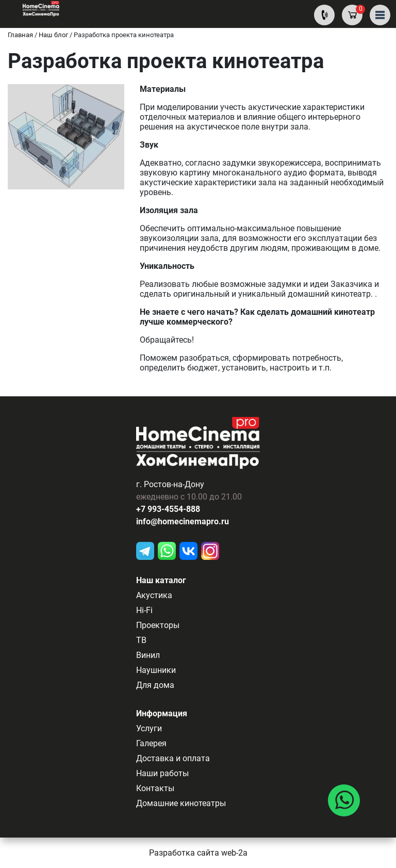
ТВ (141, 640)
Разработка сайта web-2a (198, 853)
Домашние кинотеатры (181, 803)
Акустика (154, 595)
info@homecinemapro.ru (183, 521)
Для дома (155, 685)
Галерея (151, 743)
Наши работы (162, 773)
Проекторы (158, 625)
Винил (148, 655)
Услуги (149, 728)
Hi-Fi (144, 610)
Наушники (156, 670)
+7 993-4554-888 (168, 509)
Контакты (155, 788)
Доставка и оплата (173, 758)
